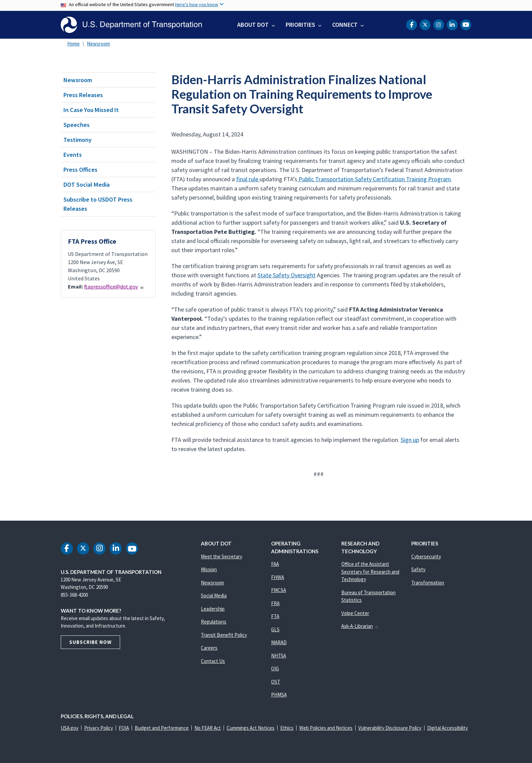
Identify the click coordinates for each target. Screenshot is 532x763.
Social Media (214, 595)
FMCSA (279, 590)
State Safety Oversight (287, 275)
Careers (209, 648)
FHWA (278, 577)
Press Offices (80, 170)
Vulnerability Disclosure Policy (390, 728)
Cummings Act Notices (251, 728)
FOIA (124, 728)
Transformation (428, 583)
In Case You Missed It (91, 110)
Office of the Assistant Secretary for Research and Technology (370, 572)
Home (73, 44)
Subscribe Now (90, 642)
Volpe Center (355, 613)
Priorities (300, 25)
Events (73, 155)
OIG (275, 668)
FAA (275, 564)
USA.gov (70, 728)
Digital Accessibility (448, 728)
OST (276, 682)
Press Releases (83, 95)
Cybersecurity (426, 556)
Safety (418, 569)
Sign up (410, 440)
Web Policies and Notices (326, 728)
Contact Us (213, 661)
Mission (209, 569)
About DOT (253, 25)
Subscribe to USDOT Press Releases (98, 204)
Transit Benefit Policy (224, 635)
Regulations (214, 622)
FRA (275, 603)
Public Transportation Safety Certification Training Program (374, 179)
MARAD (279, 642)
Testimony (78, 140)
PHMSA (279, 695)
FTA (275, 616)
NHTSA (279, 656)
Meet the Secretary (222, 556)
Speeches (77, 125)
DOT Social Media (87, 184)
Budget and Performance (162, 728)
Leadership (213, 609)
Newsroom (98, 44)
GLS (275, 629)
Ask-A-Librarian (360, 626)
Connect (345, 25)
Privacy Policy (99, 728)
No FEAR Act (208, 728)
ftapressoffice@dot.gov (114, 286)
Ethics (287, 728)
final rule (248, 179)
